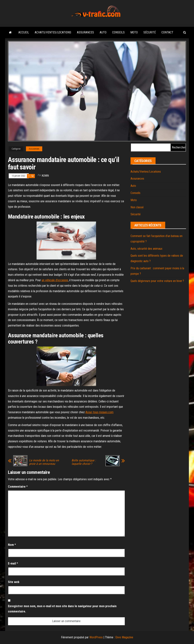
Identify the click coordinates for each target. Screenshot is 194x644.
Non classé (137, 207)
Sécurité (150, 32)
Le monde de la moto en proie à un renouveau (44, 462)
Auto (103, 32)
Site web (14, 582)
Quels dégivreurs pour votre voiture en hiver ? (157, 281)
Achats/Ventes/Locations (53, 32)
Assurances (85, 32)
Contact (167, 32)
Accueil (24, 32)
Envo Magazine (124, 637)
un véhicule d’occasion (55, 280)
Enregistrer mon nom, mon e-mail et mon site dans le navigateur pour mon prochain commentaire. (62, 609)
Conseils (118, 32)
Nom (12, 545)
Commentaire (18, 487)
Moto (134, 32)
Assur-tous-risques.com (99, 412)
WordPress (96, 637)
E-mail (13, 563)
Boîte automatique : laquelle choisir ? (84, 462)
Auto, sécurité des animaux (146, 249)
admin (45, 176)
